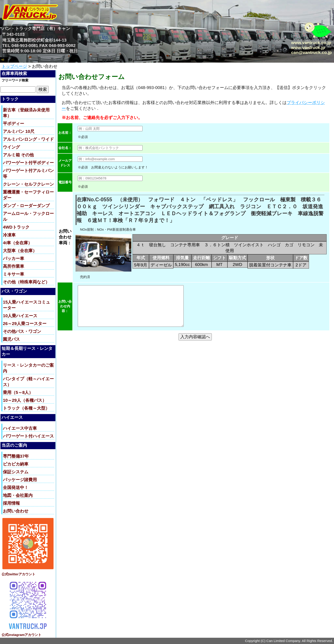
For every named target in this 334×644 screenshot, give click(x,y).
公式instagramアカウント (21, 635)
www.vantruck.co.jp (311, 43)
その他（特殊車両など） (26, 282)
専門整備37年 (16, 456)
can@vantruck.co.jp (311, 52)
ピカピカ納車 (16, 464)
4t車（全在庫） (18, 243)
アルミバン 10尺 (19, 131)
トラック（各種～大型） (26, 408)
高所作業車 (14, 266)
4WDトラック (16, 227)
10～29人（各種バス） (25, 400)
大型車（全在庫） (20, 251)
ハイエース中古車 (20, 428)
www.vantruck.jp (308, 48)
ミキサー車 (14, 274)
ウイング (11, 147)
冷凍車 (9, 235)
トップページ (14, 66)
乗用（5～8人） (18, 392)
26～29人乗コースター (25, 324)
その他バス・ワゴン (22, 331)
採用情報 (11, 503)
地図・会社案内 (18, 495)
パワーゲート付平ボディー (28, 163)
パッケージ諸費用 (20, 480)
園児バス (11, 339)
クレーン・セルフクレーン (28, 184)
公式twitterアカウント (18, 574)
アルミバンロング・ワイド (28, 139)
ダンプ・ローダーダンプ (26, 206)
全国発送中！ (16, 488)
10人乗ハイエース (20, 316)
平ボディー (14, 124)
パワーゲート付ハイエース (28, 436)
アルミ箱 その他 (18, 155)
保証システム (16, 472)
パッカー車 (14, 258)
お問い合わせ (16, 511)
